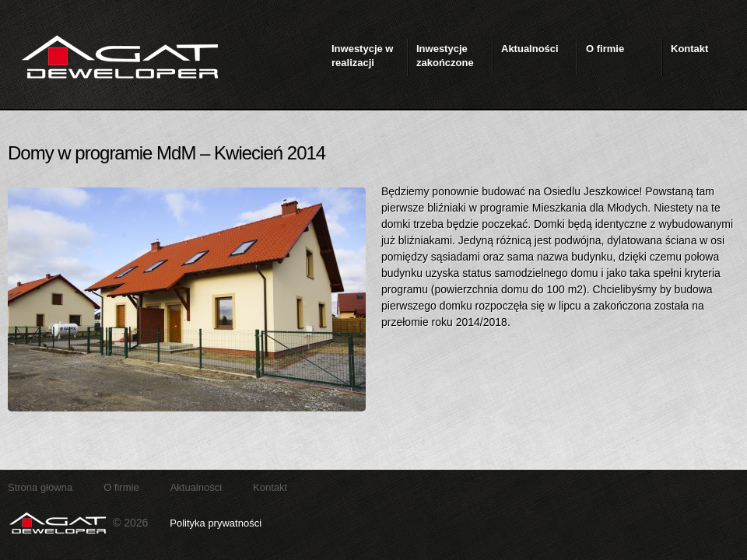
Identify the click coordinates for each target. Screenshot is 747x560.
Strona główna (40, 487)
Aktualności (196, 487)
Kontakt (270, 487)
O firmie (121, 487)
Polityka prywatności (216, 523)
